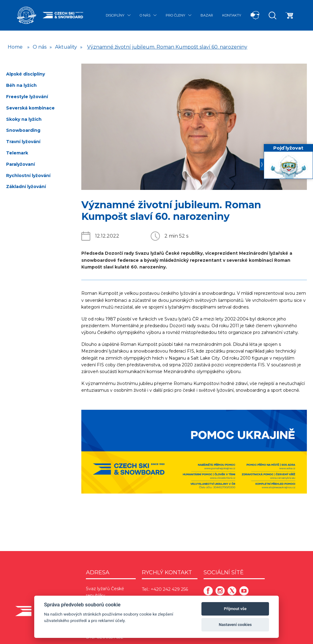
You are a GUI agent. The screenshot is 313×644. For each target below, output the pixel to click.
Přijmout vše (235, 609)
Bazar (207, 15)
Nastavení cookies (235, 625)
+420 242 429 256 (169, 589)
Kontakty (232, 15)
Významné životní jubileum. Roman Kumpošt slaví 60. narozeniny (167, 47)
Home (15, 47)
